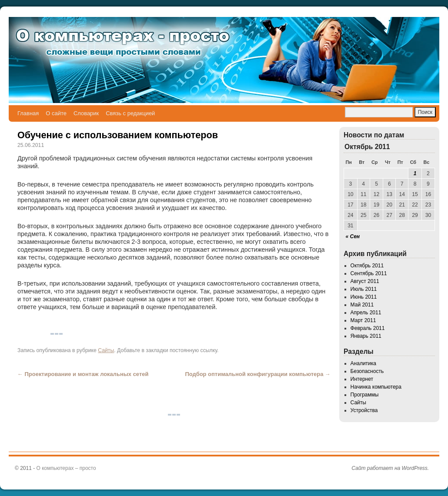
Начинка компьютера (376, 387)
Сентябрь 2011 (369, 273)
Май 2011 (362, 305)
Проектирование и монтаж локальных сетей (83, 374)
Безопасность (367, 371)
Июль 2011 (364, 289)
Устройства (364, 410)
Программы (365, 395)
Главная (28, 113)
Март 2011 (363, 320)
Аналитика (363, 363)
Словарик (86, 113)
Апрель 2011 (366, 313)
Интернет (362, 379)
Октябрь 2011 (367, 266)
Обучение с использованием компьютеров (118, 135)
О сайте (56, 113)
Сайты (106, 350)
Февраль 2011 (368, 328)
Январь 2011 (366, 336)
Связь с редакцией (130, 113)
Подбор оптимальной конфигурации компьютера (258, 374)
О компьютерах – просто (66, 468)
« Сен (353, 236)
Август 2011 (365, 281)
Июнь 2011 (364, 297)
